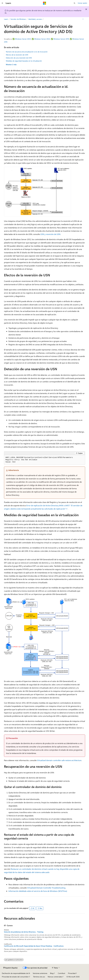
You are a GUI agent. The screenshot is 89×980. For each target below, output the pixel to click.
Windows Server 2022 (42, 39)
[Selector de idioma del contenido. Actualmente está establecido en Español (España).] (10, 968)
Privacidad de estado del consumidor (15, 977)
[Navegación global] (2, 3)
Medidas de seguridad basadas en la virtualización (24, 61)
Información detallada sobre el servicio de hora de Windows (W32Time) (38, 891)
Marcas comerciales (55, 977)
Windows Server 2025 (23, 39)
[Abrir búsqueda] (75, 3)
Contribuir (62, 973)
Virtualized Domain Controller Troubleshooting (46, 888)
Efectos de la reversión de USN (17, 55)
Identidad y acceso (35, 19)
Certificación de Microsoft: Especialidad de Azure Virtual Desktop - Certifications (34, 946)
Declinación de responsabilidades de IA (16, 973)
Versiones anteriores (40, 973)
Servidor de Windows (18, 19)
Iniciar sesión (82, 3)
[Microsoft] (45, 3)
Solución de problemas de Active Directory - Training (24, 932)
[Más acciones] (83, 19)
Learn (6, 19)
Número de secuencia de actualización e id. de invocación (27, 52)
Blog (52, 973)
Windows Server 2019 (61, 39)
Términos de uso (39, 977)
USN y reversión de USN (50, 234)
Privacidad (72, 973)
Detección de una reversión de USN (19, 58)
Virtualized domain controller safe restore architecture (59, 760)
